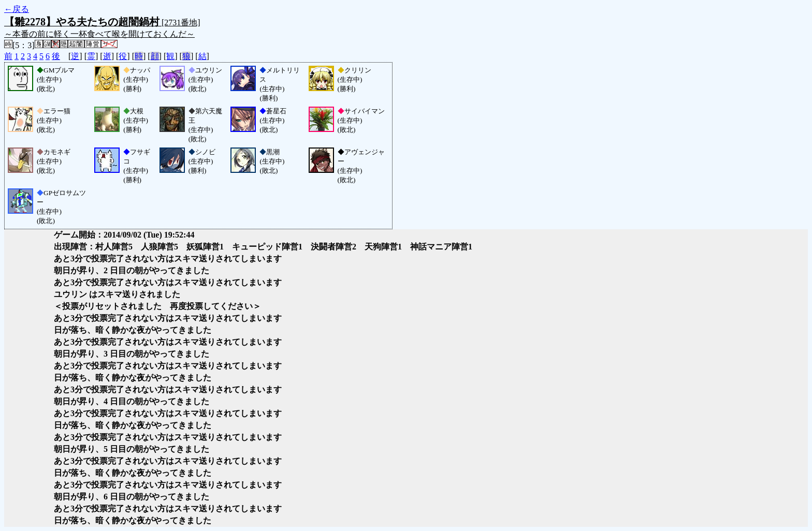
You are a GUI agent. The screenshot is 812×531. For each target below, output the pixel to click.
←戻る (17, 9)
